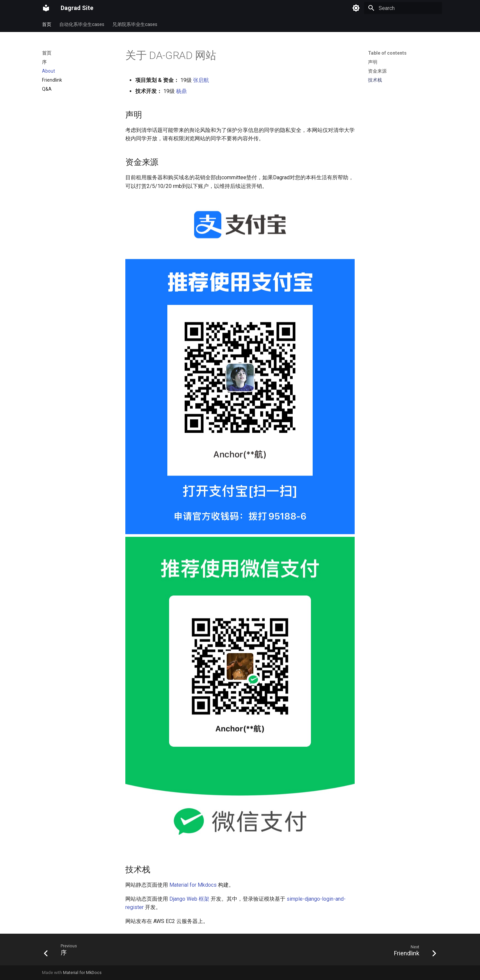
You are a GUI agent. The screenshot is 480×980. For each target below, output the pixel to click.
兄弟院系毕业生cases (135, 24)
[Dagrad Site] (46, 8)
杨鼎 (181, 91)
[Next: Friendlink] (413, 952)
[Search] (403, 8)
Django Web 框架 (189, 899)
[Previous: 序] (62, 952)
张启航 (201, 80)
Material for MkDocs (82, 973)
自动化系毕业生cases (82, 24)
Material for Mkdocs (193, 885)
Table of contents (387, 53)
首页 (47, 24)
